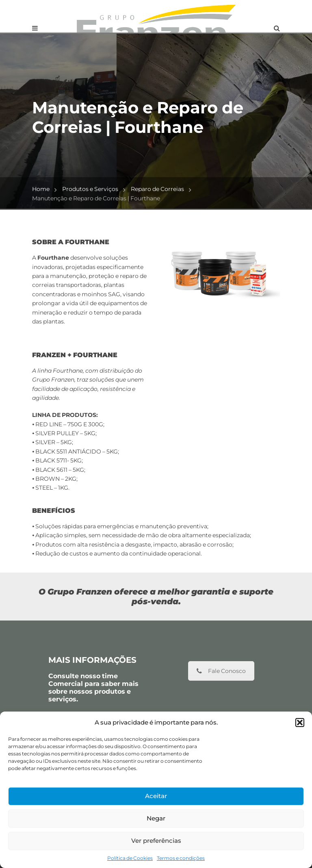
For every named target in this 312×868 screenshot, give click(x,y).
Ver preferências (156, 841)
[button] (300, 723)
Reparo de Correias (157, 189)
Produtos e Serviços (90, 189)
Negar (156, 818)
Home (41, 189)
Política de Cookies (130, 858)
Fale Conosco (221, 671)
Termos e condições (181, 858)
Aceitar (156, 796)
